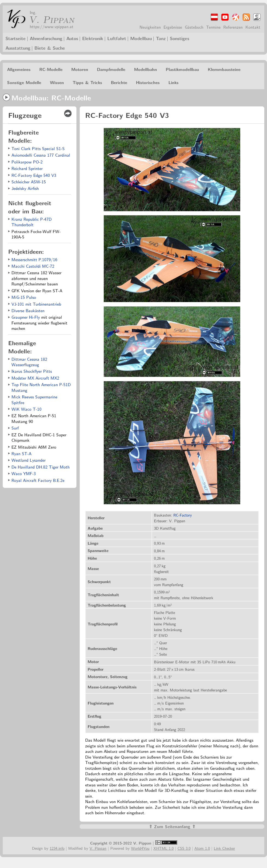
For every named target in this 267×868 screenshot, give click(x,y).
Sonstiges (180, 38)
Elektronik (93, 38)
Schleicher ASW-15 (29, 182)
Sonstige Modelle (24, 82)
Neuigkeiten (150, 27)
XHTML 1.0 (164, 848)
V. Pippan (51, 19)
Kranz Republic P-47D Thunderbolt (32, 222)
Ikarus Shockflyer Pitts (32, 371)
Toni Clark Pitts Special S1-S (38, 148)
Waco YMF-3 (24, 473)
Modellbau (141, 38)
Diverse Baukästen (28, 310)
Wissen (57, 82)
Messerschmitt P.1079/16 (34, 259)
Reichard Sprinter (27, 168)
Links (173, 82)
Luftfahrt (117, 38)
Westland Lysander (29, 460)
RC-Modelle (51, 69)
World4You (140, 848)
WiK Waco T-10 (26, 409)
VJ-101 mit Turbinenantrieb (36, 304)
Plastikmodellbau (182, 69)
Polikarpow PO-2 (27, 162)
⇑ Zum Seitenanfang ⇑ (172, 826)
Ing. (33, 12)
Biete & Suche (50, 48)
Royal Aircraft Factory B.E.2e (38, 480)
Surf (15, 428)
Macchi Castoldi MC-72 (33, 266)
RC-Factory (183, 515)
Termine (213, 27)
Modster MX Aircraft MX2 (35, 378)
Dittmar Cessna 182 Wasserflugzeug (29, 362)
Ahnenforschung (46, 38)
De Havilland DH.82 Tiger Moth (41, 467)
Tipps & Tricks (87, 82)
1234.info (57, 848)
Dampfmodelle (111, 69)
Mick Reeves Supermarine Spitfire (34, 399)
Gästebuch (194, 27)
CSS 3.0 (184, 848)
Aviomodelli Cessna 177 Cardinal (41, 155)
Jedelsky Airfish (25, 188)
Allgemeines (19, 69)
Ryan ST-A (21, 453)
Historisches (148, 82)
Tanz (161, 38)
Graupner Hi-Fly (26, 317)
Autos (72, 38)
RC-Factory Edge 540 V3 (34, 175)
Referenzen (233, 27)
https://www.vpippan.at (52, 26)
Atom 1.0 (202, 848)
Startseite (16, 38)
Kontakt (253, 27)
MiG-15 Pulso (24, 297)
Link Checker (224, 848)
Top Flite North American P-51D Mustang (41, 387)
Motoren (80, 69)
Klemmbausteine (224, 69)
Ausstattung (18, 48)
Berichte (119, 82)
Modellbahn (146, 69)
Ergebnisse (173, 27)
